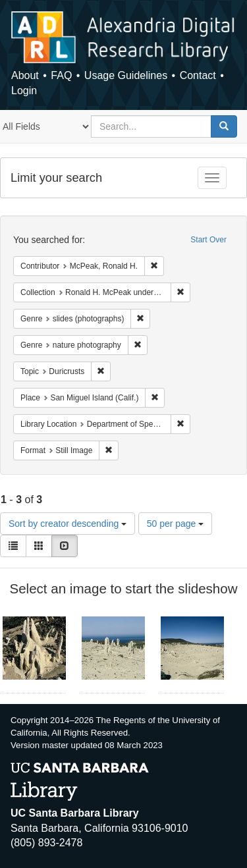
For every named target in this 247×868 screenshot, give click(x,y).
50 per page (176, 524)
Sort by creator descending (68, 524)
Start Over (208, 240)
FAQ (61, 75)
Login (24, 91)
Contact (198, 75)
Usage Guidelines (126, 75)
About (25, 75)
